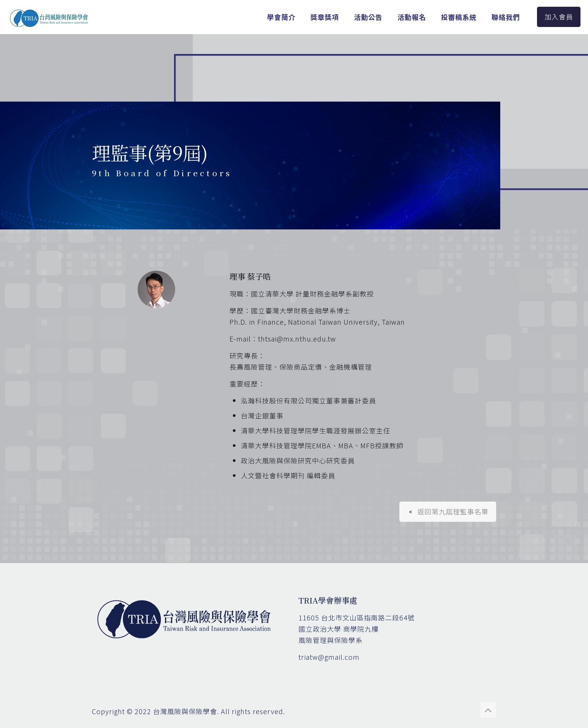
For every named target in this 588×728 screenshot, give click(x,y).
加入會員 (559, 16)
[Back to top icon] (488, 710)
